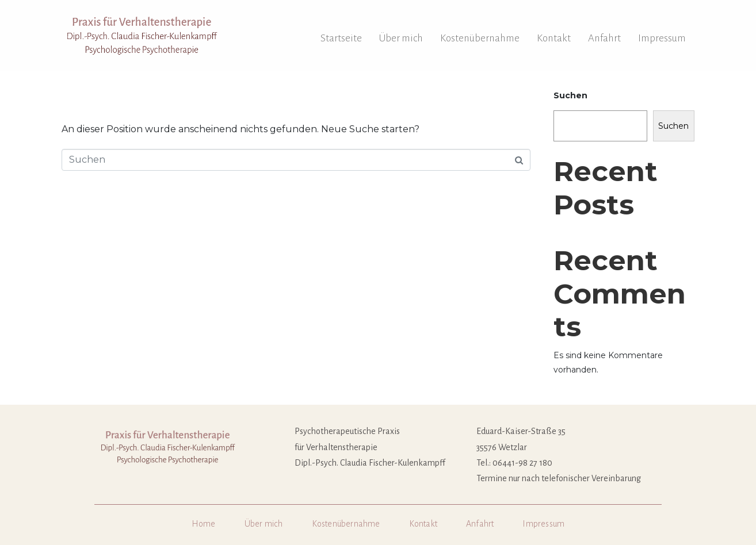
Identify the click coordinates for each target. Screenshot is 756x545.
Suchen (570, 95)
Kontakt (554, 38)
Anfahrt (604, 38)
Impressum (662, 38)
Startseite (341, 38)
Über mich (401, 38)
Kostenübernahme (480, 38)
